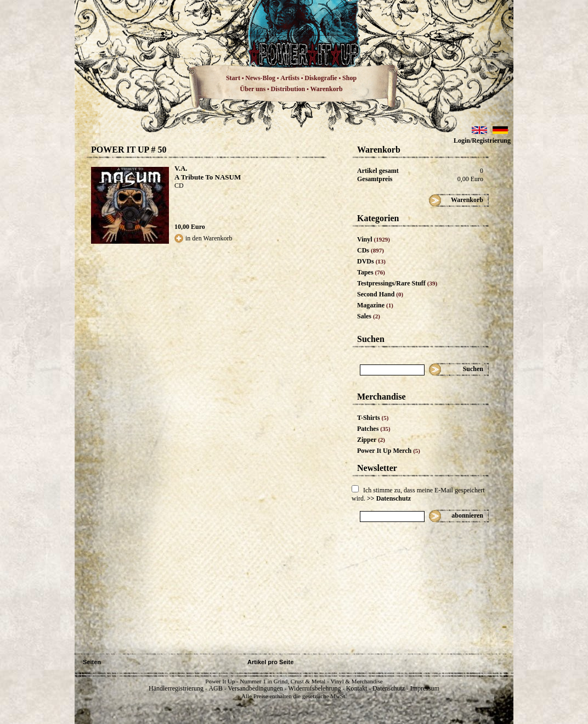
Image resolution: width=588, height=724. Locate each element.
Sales (369, 316)
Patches (374, 429)
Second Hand (380, 294)
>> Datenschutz (389, 498)
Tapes (371, 272)
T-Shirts (373, 418)
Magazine (375, 305)
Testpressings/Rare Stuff (397, 283)
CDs (371, 250)
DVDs (371, 261)
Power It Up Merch (389, 451)
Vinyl (374, 239)
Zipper (371, 440)
